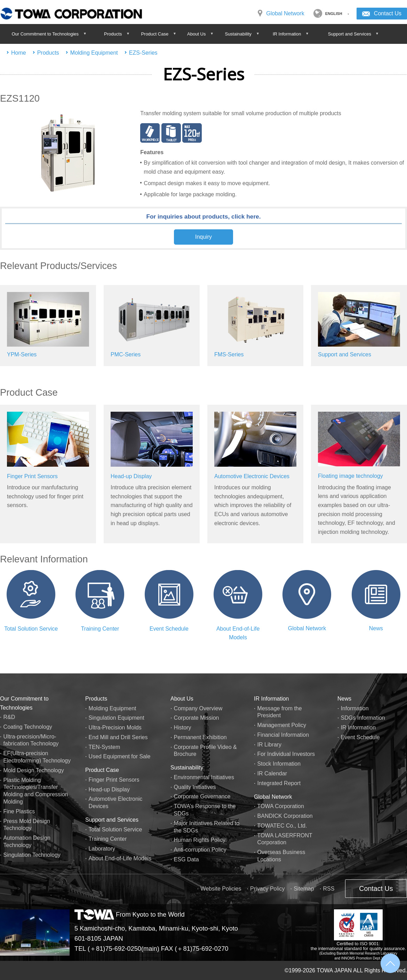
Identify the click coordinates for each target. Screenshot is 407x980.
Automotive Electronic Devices (252, 476)
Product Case (102, 770)
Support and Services (345, 354)
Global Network (285, 13)
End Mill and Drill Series (118, 737)
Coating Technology (28, 727)
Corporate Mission (197, 718)
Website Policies (221, 889)
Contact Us (388, 13)
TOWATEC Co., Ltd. (282, 826)
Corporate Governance (202, 796)
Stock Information (279, 764)
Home (19, 53)
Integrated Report (279, 783)
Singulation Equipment (117, 718)
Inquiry (203, 237)
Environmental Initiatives (204, 777)
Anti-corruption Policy (200, 850)
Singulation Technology (32, 855)
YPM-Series (22, 354)
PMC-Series (126, 354)
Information (355, 708)
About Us (182, 699)
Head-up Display (131, 476)
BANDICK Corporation (285, 816)
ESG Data (186, 859)
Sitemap (304, 889)
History (183, 728)
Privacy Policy (268, 889)
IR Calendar (272, 773)
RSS (329, 889)
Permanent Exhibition (200, 737)
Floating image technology (350, 476)
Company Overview (198, 708)
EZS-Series (143, 53)
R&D (9, 717)
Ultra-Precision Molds (115, 728)
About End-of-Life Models (120, 858)
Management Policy (282, 725)
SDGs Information (363, 718)
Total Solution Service (31, 629)
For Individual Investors (286, 754)
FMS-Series (229, 354)
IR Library (269, 745)
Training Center (100, 629)
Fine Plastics (19, 811)
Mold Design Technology (34, 770)
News (376, 628)
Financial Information (283, 735)
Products (48, 53)
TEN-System (105, 747)
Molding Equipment (94, 53)
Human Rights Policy (200, 840)
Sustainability (187, 768)
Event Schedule (169, 629)
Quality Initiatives (195, 787)
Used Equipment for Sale (120, 756)
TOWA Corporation (281, 806)
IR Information (271, 699)
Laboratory (102, 849)
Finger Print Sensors (32, 476)
